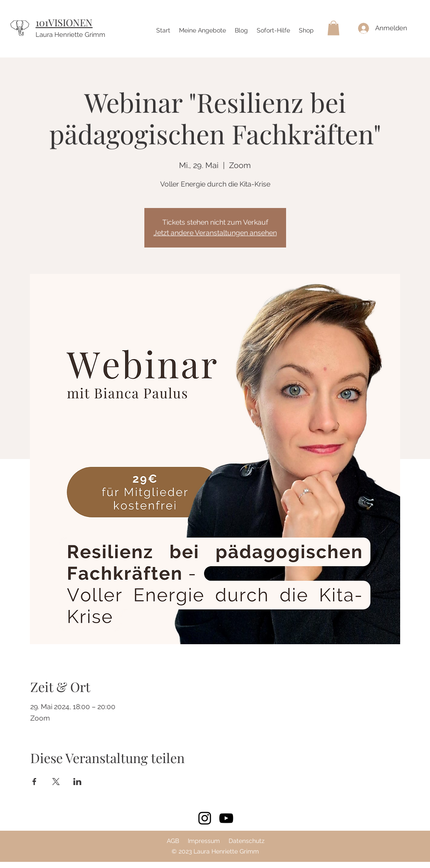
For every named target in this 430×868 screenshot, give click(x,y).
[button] (333, 28)
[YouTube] (226, 818)
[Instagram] (205, 818)
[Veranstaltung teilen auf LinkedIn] (77, 782)
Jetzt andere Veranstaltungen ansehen (215, 233)
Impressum (204, 841)
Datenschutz (247, 841)
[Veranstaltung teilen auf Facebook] (34, 782)
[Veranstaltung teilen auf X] (56, 782)
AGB (173, 841)
